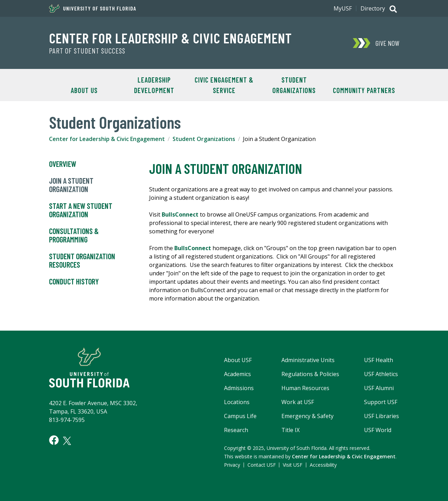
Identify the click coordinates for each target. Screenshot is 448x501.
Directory (373, 8)
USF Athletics (381, 374)
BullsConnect (181, 214)
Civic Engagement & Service (224, 85)
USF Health (379, 360)
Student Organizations (294, 85)
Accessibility (323, 465)
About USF (238, 360)
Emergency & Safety (307, 416)
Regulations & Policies (310, 374)
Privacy (232, 465)
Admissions (239, 388)
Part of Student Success (87, 51)
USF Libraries (381, 416)
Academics (237, 374)
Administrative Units (308, 360)
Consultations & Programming (74, 235)
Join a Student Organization (71, 185)
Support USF (381, 402)
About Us (84, 90)
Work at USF (298, 402)
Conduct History (74, 282)
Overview (63, 164)
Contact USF (262, 465)
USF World (378, 430)
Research (236, 430)
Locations (237, 402)
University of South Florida (93, 8)
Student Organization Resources (82, 261)
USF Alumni (379, 388)
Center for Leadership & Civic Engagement (170, 38)
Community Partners (364, 90)
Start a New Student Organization (81, 210)
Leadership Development (154, 85)
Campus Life (240, 416)
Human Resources (305, 388)
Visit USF (293, 465)
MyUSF (343, 8)
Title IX (290, 430)
